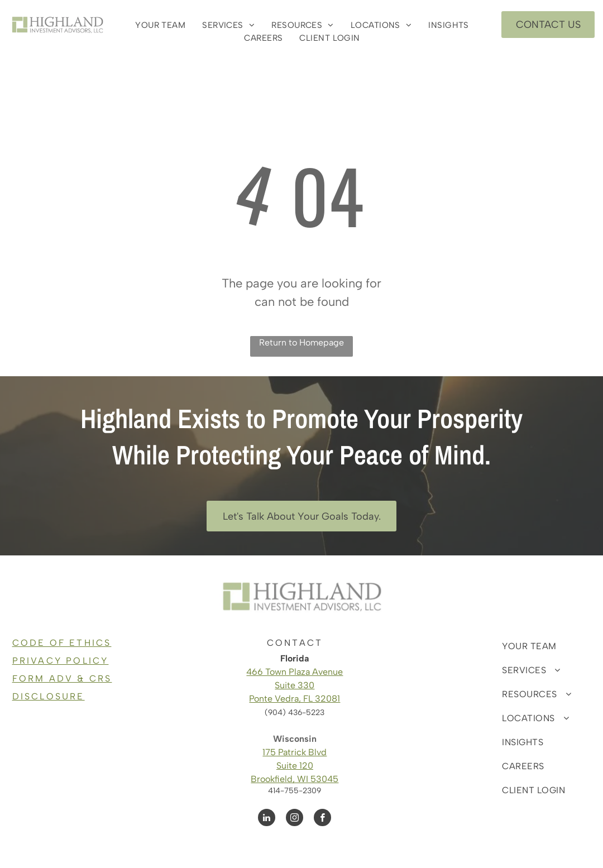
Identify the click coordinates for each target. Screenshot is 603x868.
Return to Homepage (301, 342)
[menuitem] (160, 25)
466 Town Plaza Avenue (295, 672)
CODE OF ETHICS (62, 643)
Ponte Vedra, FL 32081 (295, 699)
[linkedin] (267, 819)
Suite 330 (295, 685)
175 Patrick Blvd (295, 752)
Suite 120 (295, 766)
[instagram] (295, 819)
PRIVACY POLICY (61, 661)
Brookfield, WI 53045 (295, 779)
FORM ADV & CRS (62, 678)
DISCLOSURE (49, 696)
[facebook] (322, 819)
